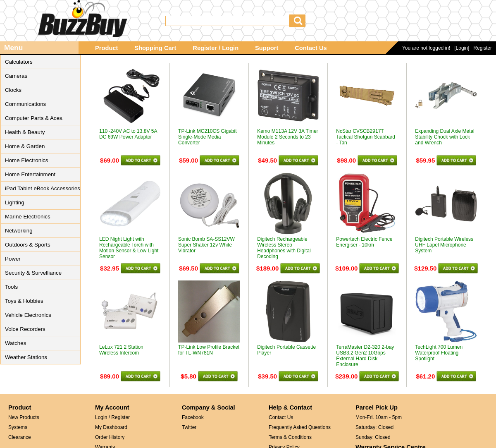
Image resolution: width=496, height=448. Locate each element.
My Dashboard (111, 427)
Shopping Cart (155, 48)
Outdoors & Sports (28, 245)
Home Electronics (26, 160)
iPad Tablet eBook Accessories (43, 188)
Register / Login (216, 48)
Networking (19, 231)
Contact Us (311, 48)
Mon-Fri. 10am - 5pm (379, 417)
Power (13, 259)
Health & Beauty (25, 132)
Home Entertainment (30, 174)
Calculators (19, 62)
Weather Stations (26, 357)
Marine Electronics (28, 217)
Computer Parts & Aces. (34, 118)
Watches (15, 343)
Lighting (15, 202)
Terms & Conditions (290, 437)
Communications (25, 104)
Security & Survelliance (33, 273)
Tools (11, 287)
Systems (18, 427)
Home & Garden (25, 146)
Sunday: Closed (373, 437)
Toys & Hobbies (24, 301)
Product (106, 48)
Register (483, 48)
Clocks (13, 90)
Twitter (189, 427)
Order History (110, 437)
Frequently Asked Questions (300, 427)
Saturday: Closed (374, 427)
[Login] (462, 48)
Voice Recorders (25, 329)
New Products (24, 417)
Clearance (20, 437)
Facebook (193, 417)
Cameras (16, 76)
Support (267, 48)
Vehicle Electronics (28, 315)
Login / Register (112, 417)
